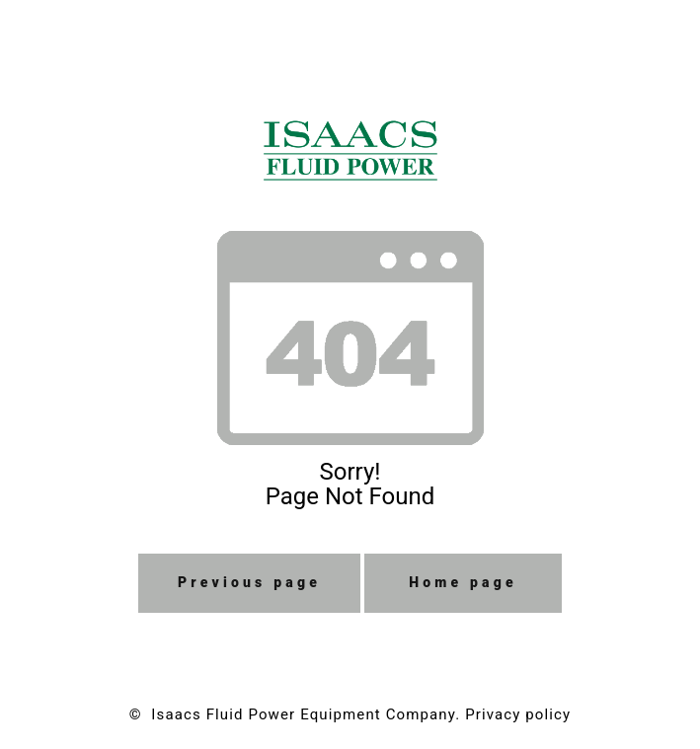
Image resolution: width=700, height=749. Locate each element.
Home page (463, 582)
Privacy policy (518, 714)
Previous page (249, 582)
